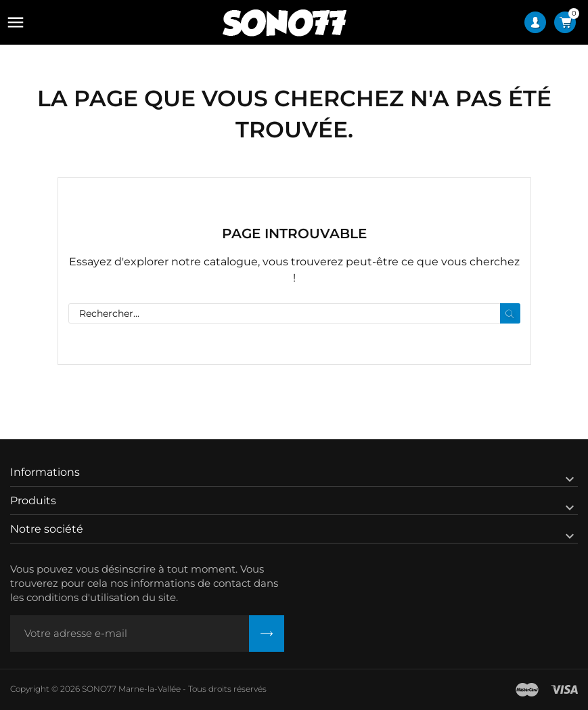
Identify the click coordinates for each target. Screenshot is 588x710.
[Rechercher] (294, 313)
